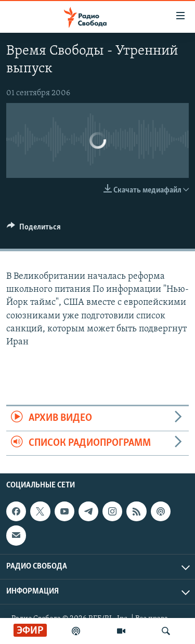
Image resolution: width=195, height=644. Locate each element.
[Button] (34, 229)
